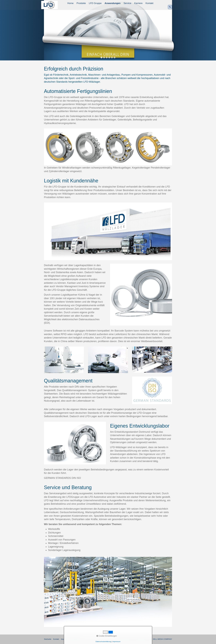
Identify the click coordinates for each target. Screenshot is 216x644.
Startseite (48, 639)
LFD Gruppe (95, 3)
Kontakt (150, 3)
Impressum (65, 639)
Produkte (81, 3)
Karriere (138, 3)
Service (127, 3)
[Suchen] (170, 7)
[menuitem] (71, 3)
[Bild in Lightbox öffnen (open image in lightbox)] (108, 147)
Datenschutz (76, 639)
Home (70, 3)
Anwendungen (113, 3)
